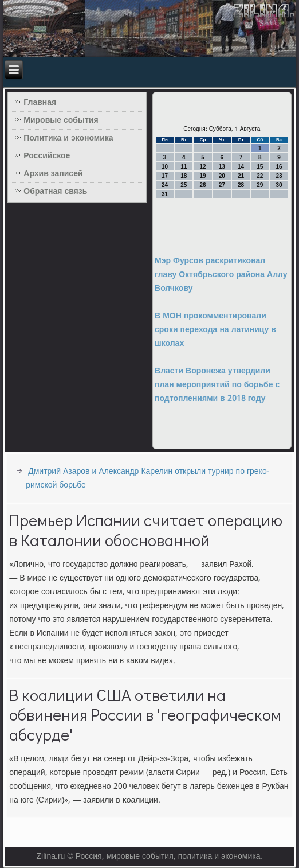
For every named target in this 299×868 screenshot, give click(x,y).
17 (165, 176)
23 (279, 176)
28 (241, 185)
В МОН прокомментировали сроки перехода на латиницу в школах (215, 330)
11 (184, 167)
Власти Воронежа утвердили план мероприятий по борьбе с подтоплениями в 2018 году (217, 385)
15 (260, 167)
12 (203, 167)
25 (184, 185)
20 (222, 176)
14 (241, 167)
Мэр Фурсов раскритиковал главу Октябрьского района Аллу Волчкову (221, 275)
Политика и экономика (68, 138)
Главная (40, 103)
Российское (47, 156)
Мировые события (61, 120)
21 (241, 176)
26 (203, 185)
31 (165, 194)
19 (203, 176)
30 (279, 185)
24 (165, 185)
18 (184, 176)
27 (222, 185)
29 (260, 185)
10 (165, 167)
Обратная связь (55, 192)
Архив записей (53, 174)
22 (260, 176)
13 (222, 167)
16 (279, 167)
